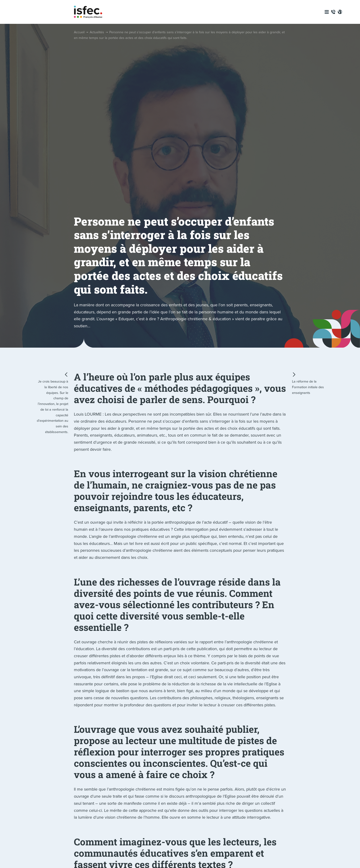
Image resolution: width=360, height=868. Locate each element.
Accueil (79, 32)
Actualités (97, 32)
